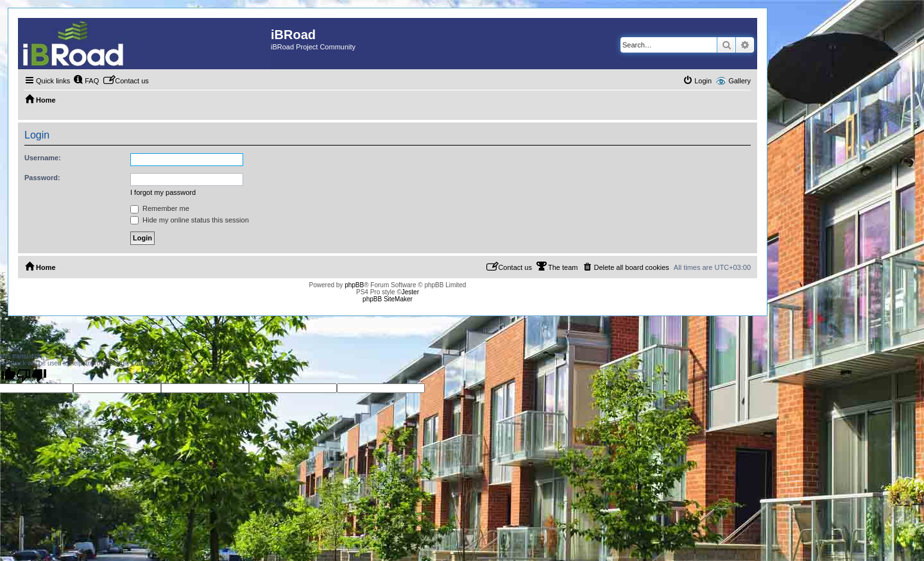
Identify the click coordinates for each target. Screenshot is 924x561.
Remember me (160, 208)
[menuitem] (86, 81)
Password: (42, 178)
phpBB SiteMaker (388, 299)
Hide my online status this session (190, 220)
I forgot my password (163, 192)
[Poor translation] (31, 375)
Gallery (740, 81)
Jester (410, 292)
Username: (43, 158)
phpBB (354, 285)
